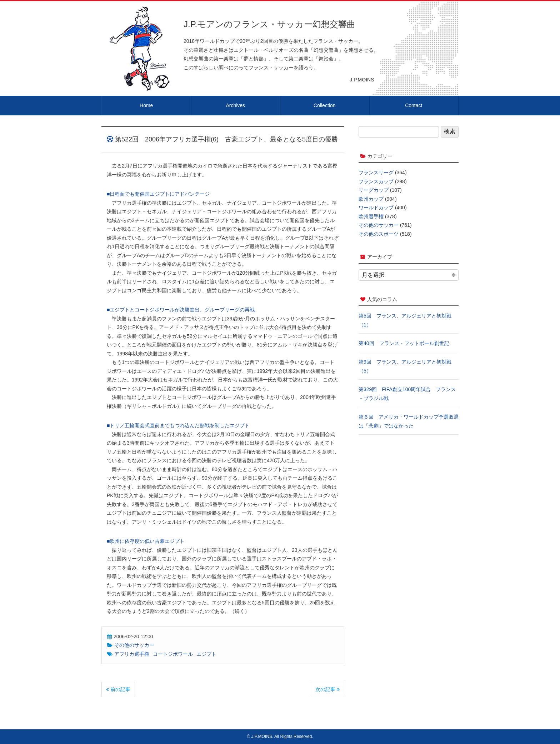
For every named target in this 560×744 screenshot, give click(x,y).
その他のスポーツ (379, 234)
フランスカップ (376, 181)
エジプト (206, 654)
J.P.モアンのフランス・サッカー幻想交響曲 (269, 24)
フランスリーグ (376, 173)
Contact (414, 105)
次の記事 (327, 689)
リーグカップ (374, 190)
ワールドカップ (376, 208)
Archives (235, 105)
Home (146, 105)
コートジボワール (173, 654)
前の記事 (118, 689)
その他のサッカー (134, 645)
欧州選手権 (371, 216)
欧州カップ (371, 199)
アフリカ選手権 (132, 654)
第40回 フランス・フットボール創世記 (404, 343)
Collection (324, 105)
